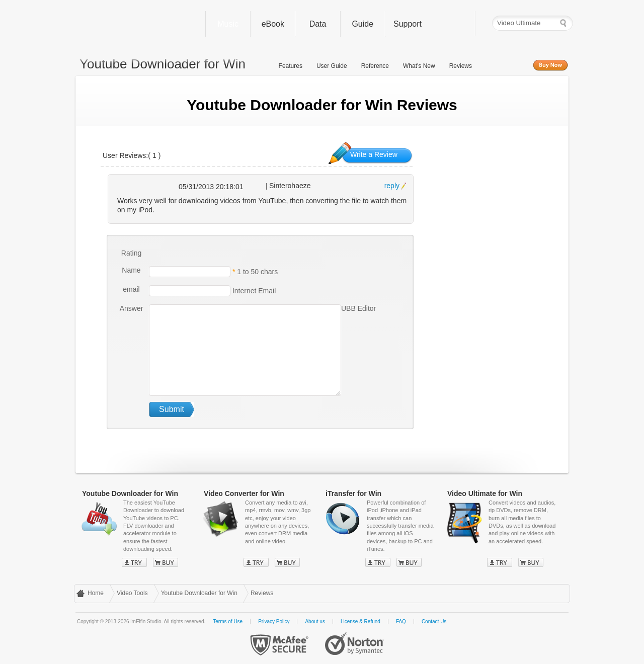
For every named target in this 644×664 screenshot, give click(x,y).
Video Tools (132, 593)
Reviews (461, 66)
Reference (375, 66)
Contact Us (434, 621)
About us (315, 621)
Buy (166, 562)
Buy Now (550, 66)
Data (318, 24)
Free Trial (504, 66)
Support (408, 24)
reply (392, 186)
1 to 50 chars (257, 271)
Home (96, 593)
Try (134, 562)
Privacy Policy (274, 621)
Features (291, 66)
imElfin (137, 22)
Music (228, 24)
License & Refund (360, 621)
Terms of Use (228, 621)
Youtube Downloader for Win (199, 593)
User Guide (332, 66)
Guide (363, 24)
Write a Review (374, 154)
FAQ (401, 621)
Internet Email (253, 290)
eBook (273, 24)
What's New (419, 66)
